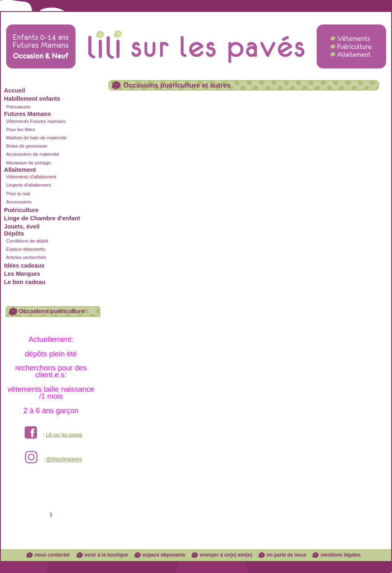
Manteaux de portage (29, 163)
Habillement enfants (32, 99)
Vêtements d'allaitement (31, 177)
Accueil (15, 90)
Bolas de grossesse (27, 146)
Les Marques (22, 274)
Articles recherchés (26, 257)
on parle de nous (286, 555)
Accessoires (19, 202)
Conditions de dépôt (27, 241)
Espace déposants (26, 249)
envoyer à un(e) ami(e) (226, 555)
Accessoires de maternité (33, 154)
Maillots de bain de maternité (36, 138)
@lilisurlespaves (64, 460)
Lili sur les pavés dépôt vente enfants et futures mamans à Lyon (196, 38)
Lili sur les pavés (64, 435)
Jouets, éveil (22, 226)
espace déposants (164, 555)
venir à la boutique (106, 555)
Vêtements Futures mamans (36, 121)
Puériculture (21, 210)
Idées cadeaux (24, 266)
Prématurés (18, 107)
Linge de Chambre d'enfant (42, 218)
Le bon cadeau (25, 282)
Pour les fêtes (21, 129)
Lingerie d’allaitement (29, 185)
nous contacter (52, 555)
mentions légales (340, 555)
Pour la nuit (18, 194)
